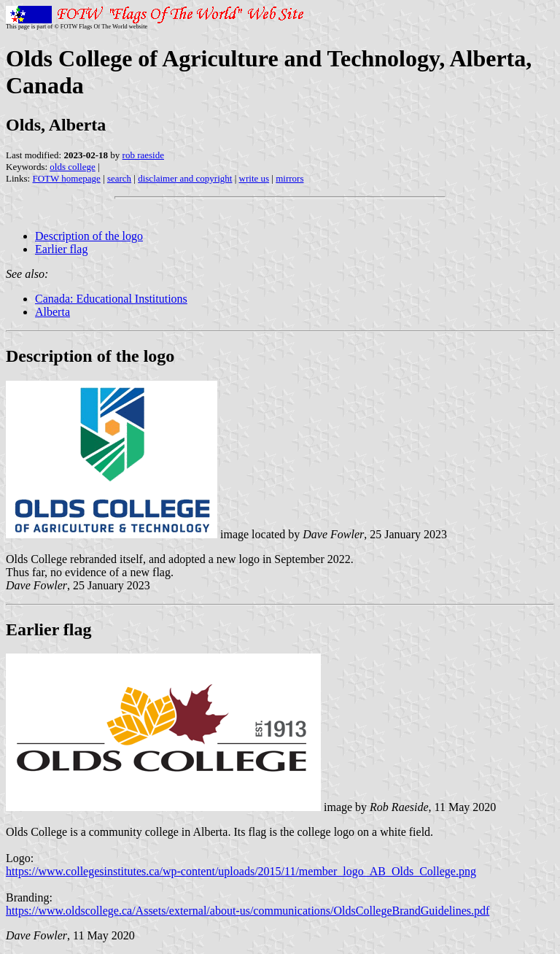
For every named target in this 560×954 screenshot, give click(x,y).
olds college (72, 167)
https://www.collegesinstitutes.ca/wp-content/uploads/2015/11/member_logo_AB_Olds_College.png (241, 871)
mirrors (289, 178)
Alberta (52, 312)
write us (254, 178)
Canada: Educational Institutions (111, 299)
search (119, 178)
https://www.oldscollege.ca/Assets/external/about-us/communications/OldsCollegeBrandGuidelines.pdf (248, 911)
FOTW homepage (66, 178)
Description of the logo (89, 236)
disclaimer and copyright (185, 178)
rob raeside (143, 155)
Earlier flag (61, 249)
